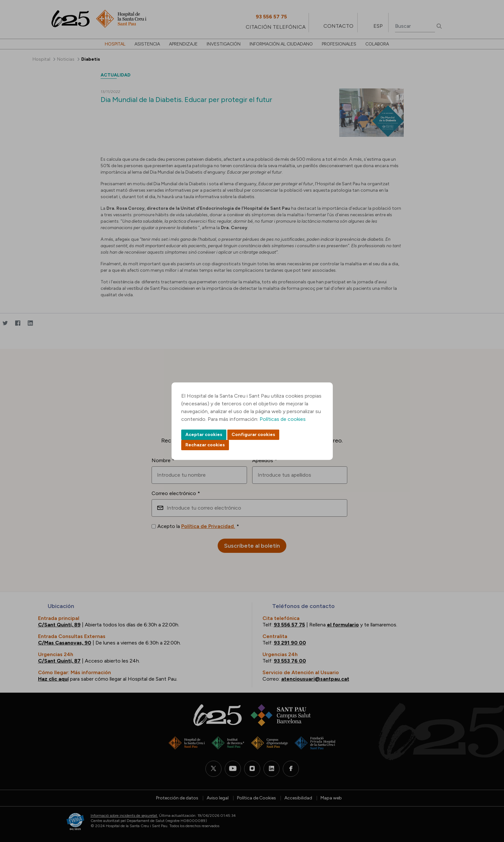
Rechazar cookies (205, 445)
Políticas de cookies (283, 419)
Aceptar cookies (204, 435)
